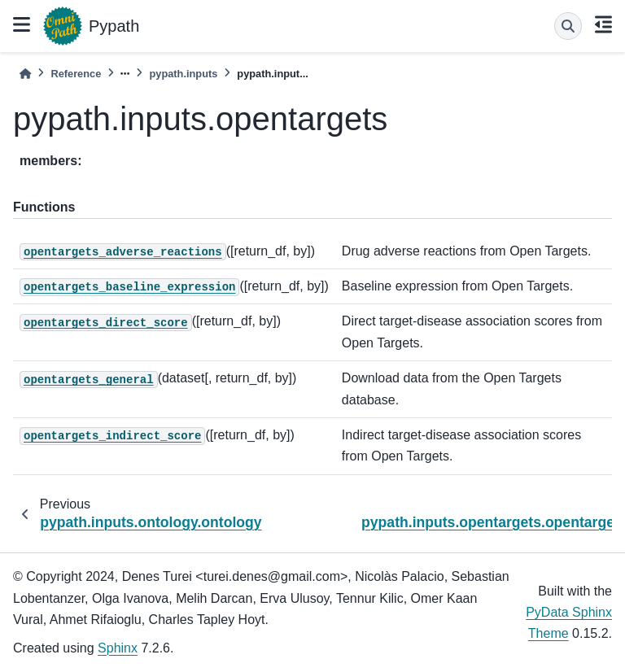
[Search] (568, 26)
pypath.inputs (183, 74)
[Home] (25, 74)
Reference (76, 74)
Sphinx (118, 648)
